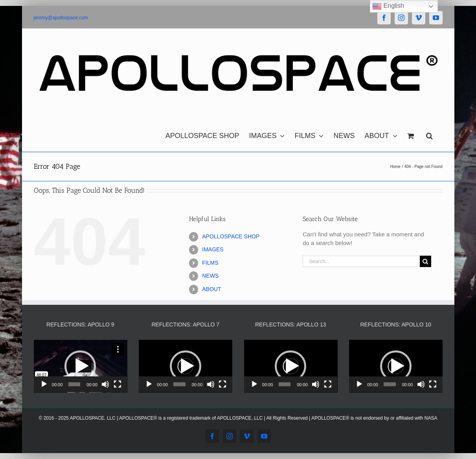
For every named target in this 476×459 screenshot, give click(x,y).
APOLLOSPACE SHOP (231, 236)
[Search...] (361, 261)
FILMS (210, 263)
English (388, 6)
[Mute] (105, 384)
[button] (429, 134)
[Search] (425, 261)
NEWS (210, 276)
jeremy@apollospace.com (61, 18)
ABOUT (211, 289)
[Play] (44, 384)
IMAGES (213, 249)
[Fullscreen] (118, 384)
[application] (81, 366)
